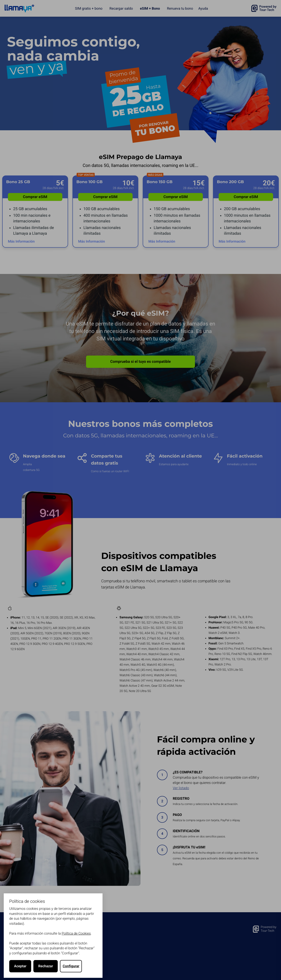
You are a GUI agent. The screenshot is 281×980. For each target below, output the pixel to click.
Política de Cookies (76, 933)
